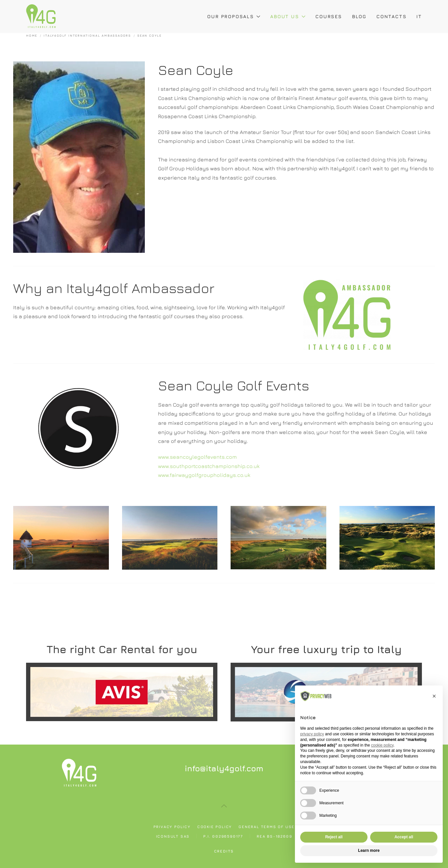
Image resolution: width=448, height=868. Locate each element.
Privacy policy (172, 827)
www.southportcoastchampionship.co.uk (209, 466)
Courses (329, 16)
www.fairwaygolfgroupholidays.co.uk (204, 475)
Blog (359, 16)
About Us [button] (288, 16)
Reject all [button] (334, 837)
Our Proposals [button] (234, 16)
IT (419, 16)
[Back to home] (41, 17)
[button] (224, 806)
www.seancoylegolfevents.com (197, 457)
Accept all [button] (404, 837)
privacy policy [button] (312, 734)
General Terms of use (267, 827)
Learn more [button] (369, 851)
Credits (224, 851)
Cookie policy (215, 827)
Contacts (391, 16)
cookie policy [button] (382, 745)
